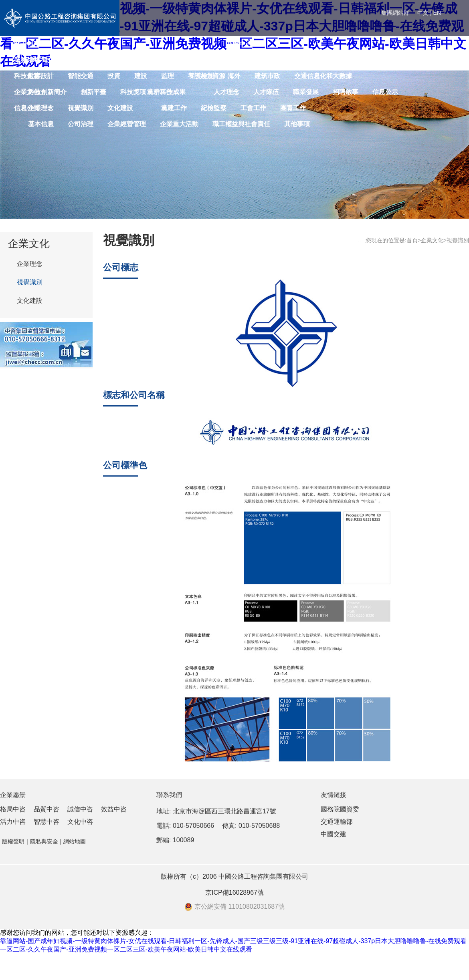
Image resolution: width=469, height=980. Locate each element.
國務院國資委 (340, 809)
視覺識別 (30, 282)
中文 (423, 13)
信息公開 (27, 108)
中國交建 (334, 834)
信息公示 (385, 92)
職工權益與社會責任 (241, 124)
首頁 (412, 240)
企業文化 (27, 92)
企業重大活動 (179, 124)
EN (437, 13)
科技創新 (27, 76)
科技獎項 (133, 92)
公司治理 (81, 124)
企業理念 (30, 264)
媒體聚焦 (412, 60)
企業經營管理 (127, 124)
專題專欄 (452, 60)
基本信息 (41, 124)
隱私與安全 (44, 841)
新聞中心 (239, 44)
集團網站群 (395, 13)
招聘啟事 (346, 92)
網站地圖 (75, 841)
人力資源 (212, 76)
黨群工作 (160, 92)
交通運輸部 (337, 822)
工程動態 (372, 60)
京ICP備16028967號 (234, 892)
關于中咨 (27, 44)
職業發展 (306, 92)
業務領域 (27, 60)
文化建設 (30, 301)
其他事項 (297, 124)
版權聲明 (13, 841)
